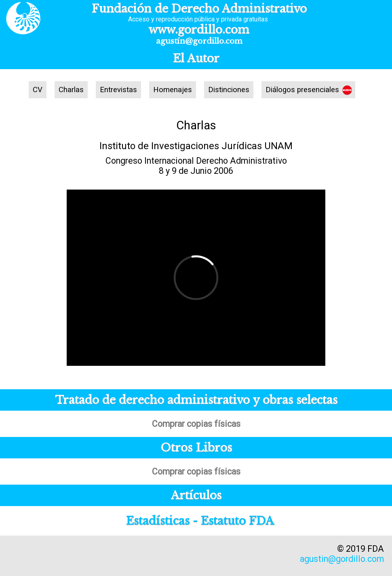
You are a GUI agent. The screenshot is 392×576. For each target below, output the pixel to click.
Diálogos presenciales (302, 90)
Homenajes (173, 90)
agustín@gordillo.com (199, 41)
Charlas (71, 90)
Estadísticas (158, 521)
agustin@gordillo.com (342, 559)
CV (38, 90)
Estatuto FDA (237, 521)
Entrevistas (118, 90)
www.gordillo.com (199, 30)
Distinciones (229, 90)
